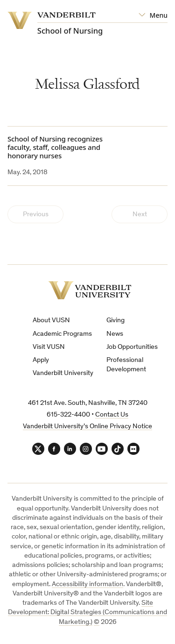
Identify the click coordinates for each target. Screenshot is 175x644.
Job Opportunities (132, 347)
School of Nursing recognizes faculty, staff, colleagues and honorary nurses (55, 147)
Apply (41, 360)
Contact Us (112, 415)
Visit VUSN (49, 347)
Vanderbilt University (63, 373)
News (115, 334)
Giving (115, 321)
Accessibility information (87, 584)
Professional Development (126, 365)
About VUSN (51, 321)
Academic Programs (62, 334)
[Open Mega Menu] (153, 15)
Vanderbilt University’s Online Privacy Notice (87, 427)
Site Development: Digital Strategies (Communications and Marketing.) (87, 613)
